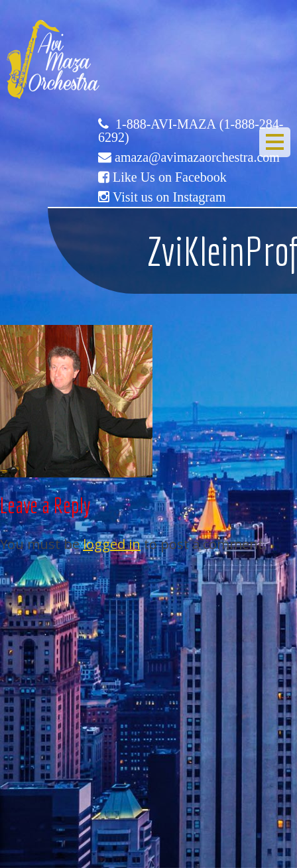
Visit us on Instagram (169, 197)
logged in (112, 544)
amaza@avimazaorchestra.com (197, 157)
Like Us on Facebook (170, 177)
